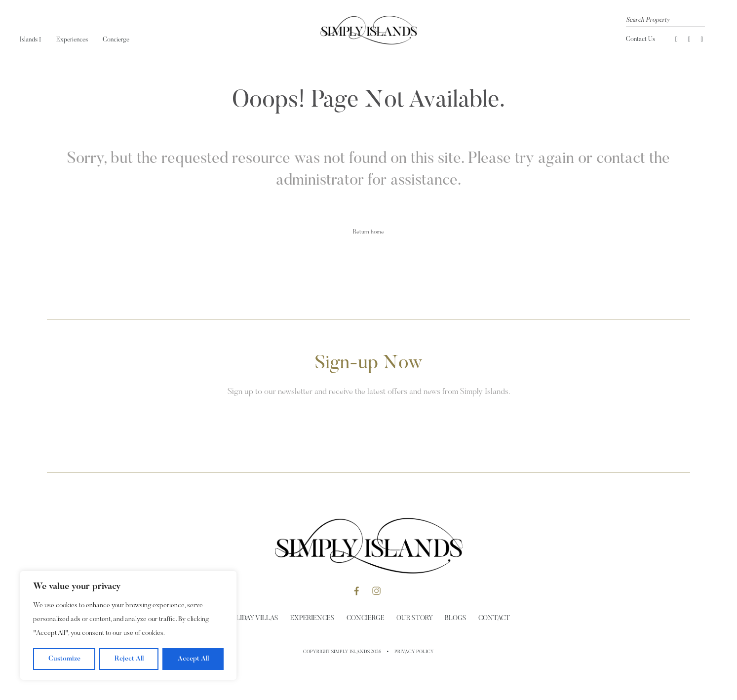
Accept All (193, 659)
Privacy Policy (414, 652)
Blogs (456, 619)
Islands (31, 40)
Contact (494, 619)
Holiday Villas (253, 619)
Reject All (129, 659)
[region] (128, 625)
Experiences (72, 40)
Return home (368, 232)
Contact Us (640, 39)
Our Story (415, 619)
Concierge (116, 40)
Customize (64, 659)
